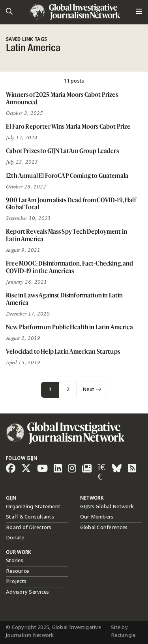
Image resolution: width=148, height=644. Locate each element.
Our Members (97, 517)
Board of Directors (29, 528)
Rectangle (123, 635)
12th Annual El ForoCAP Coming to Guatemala (67, 175)
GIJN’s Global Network (107, 507)
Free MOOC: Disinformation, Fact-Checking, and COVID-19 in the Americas (70, 267)
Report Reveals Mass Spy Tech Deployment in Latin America (67, 235)
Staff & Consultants (30, 517)
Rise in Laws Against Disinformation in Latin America (64, 299)
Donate (15, 538)
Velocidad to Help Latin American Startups (63, 351)
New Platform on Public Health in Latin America (69, 327)
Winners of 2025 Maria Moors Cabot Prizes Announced (62, 98)
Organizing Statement (33, 507)
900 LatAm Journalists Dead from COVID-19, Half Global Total (71, 204)
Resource (17, 571)
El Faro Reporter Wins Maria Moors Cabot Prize (68, 126)
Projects (16, 581)
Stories (15, 561)
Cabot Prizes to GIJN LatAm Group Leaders (62, 151)
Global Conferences (104, 528)
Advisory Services (27, 592)
